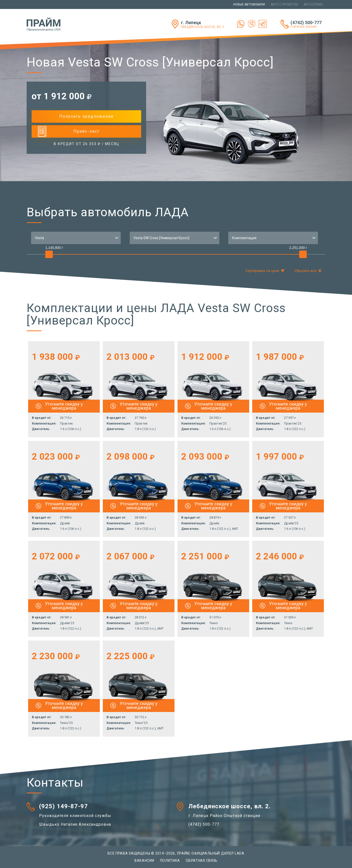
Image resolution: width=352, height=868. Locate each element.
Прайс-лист (87, 131)
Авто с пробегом (284, 4)
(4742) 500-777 (308, 24)
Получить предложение (87, 116)
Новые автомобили (249, 4)
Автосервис (313, 4)
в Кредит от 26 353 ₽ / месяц (87, 144)
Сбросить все (306, 271)
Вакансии (144, 861)
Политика (170, 861)
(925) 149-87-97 (63, 806)
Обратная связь (202, 861)
